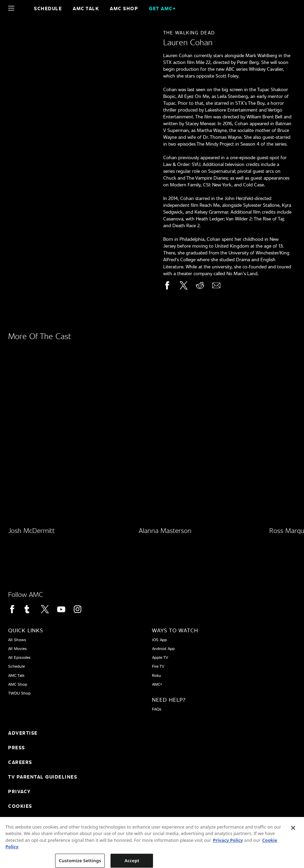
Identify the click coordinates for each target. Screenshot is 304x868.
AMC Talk (86, 8)
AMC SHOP (124, 8)
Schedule (48, 8)
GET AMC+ (162, 8)
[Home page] (23, 8)
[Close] (293, 833)
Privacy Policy (228, 845)
